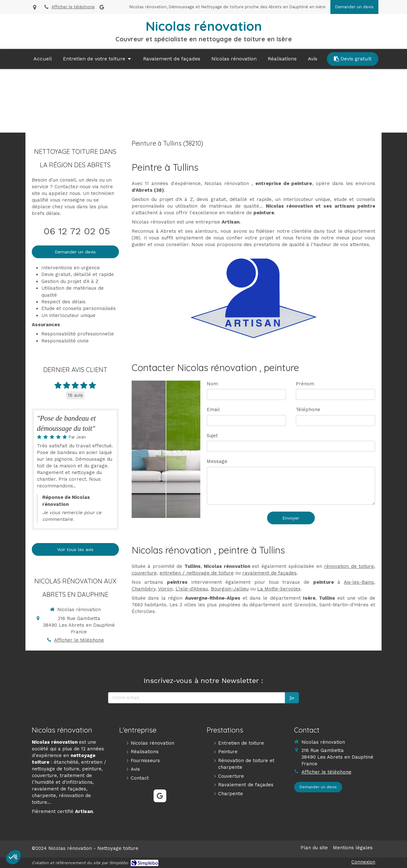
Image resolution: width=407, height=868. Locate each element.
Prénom (305, 384)
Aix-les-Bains (359, 582)
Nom (212, 384)
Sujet (212, 436)
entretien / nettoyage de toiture (197, 573)
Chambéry (144, 589)
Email (213, 410)
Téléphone (308, 410)
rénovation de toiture (349, 566)
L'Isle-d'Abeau (192, 589)
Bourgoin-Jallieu (230, 589)
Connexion (363, 862)
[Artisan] (253, 298)
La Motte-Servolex (279, 589)
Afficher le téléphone (73, 7)
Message (217, 461)
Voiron (165, 589)
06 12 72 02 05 (77, 231)
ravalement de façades (269, 573)
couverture (144, 573)
